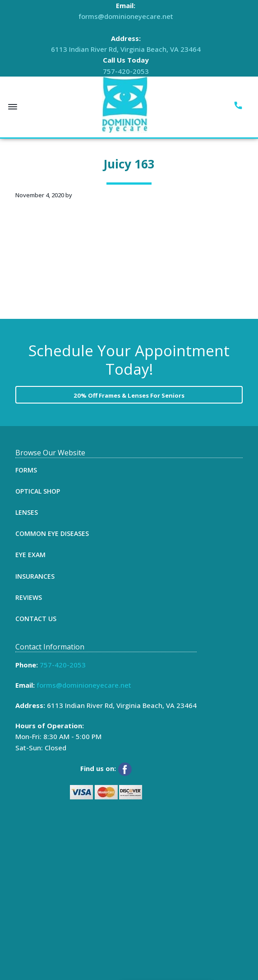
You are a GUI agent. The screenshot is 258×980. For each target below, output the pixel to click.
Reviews (29, 597)
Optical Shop (38, 491)
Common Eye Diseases (52, 533)
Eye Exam (30, 555)
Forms (26, 470)
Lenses (27, 512)
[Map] (100, 894)
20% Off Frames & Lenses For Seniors (129, 395)
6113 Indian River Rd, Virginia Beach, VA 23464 (126, 49)
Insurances (35, 576)
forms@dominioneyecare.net (126, 16)
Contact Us (36, 619)
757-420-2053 (126, 71)
